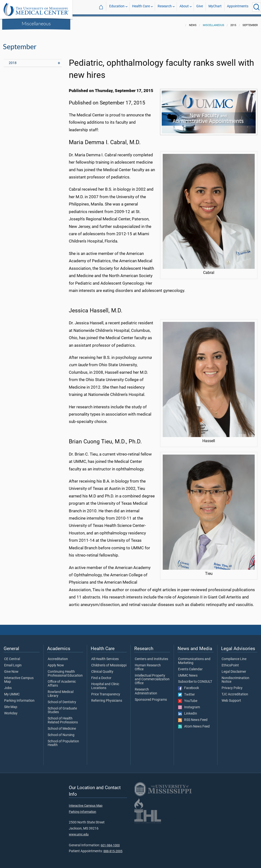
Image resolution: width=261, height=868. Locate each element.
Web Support (231, 698)
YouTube (188, 698)
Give (200, 7)
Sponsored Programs (151, 697)
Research (165, 7)
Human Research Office (148, 664)
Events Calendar (190, 666)
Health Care (141, 7)
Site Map (11, 704)
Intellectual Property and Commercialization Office (152, 677)
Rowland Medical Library (61, 691)
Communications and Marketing (194, 658)
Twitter (186, 692)
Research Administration (146, 689)
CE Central (12, 656)
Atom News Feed (194, 724)
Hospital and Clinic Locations (105, 683)
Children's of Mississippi (109, 663)
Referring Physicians (107, 698)
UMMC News (188, 673)
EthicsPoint (230, 663)
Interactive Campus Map (19, 677)
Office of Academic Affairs (62, 681)
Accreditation (58, 656)
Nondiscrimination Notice (235, 677)
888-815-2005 (113, 848)
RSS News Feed (193, 717)
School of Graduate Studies (62, 708)
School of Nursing (61, 732)
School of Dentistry (62, 699)
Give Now (11, 669)
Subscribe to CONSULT (195, 679)
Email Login (13, 663)
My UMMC (12, 691)
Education (117, 7)
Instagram (189, 704)
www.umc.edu (79, 831)
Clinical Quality (102, 669)
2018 (13, 60)
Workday (11, 710)
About (184, 7)
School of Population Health (63, 740)
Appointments (238, 7)
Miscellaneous (36, 23)
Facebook (189, 685)
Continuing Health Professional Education (65, 671)
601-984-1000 (110, 842)
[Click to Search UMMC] (257, 7)
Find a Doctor (101, 675)
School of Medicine (62, 726)
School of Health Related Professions (63, 718)
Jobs (8, 685)
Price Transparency (106, 691)
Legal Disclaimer (234, 669)
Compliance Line (234, 656)
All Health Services (105, 656)
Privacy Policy (232, 685)
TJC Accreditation (235, 691)
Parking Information (19, 698)
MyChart (215, 7)
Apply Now (56, 663)
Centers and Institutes (151, 656)
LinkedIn (188, 711)
